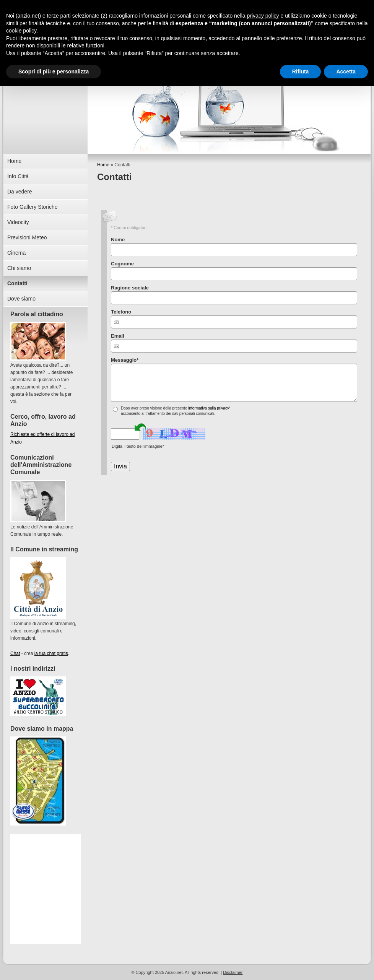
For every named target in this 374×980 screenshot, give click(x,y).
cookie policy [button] (21, 31)
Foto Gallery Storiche (33, 207)
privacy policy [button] (263, 16)
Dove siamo (21, 299)
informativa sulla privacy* (209, 408)
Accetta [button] (346, 72)
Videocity (18, 222)
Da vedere (20, 192)
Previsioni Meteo (27, 237)
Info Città (18, 176)
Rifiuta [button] (301, 72)
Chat (15, 653)
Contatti (17, 283)
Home (103, 165)
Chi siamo (19, 268)
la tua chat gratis (51, 653)
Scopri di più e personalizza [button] (54, 72)
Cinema (16, 253)
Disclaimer (233, 972)
